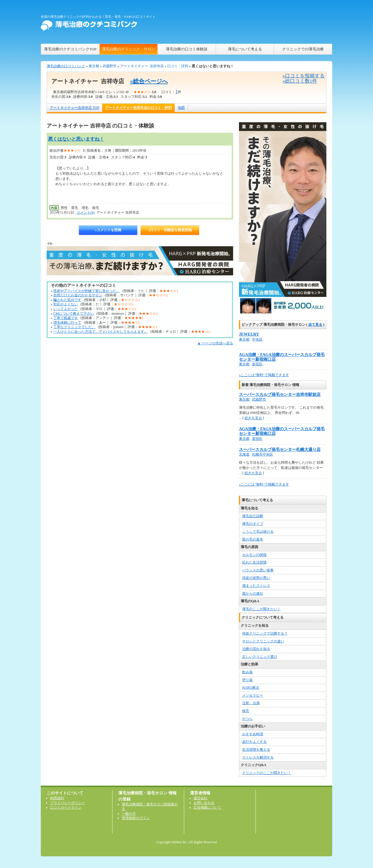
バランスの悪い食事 (258, 570)
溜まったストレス (256, 586)
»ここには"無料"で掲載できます (264, 375)
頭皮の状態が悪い (256, 578)
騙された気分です (67, 300)
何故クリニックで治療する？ (265, 633)
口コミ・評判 (178, 66)
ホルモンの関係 (254, 555)
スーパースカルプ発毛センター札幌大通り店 (280, 450)
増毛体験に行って (67, 323)
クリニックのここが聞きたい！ (267, 773)
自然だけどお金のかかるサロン (78, 295)
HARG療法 (251, 688)
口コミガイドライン (66, 807)
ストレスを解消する (258, 757)
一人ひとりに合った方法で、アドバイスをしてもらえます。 (101, 332)
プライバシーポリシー (68, 803)
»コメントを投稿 (108, 230)
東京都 (94, 66)
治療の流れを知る (256, 649)
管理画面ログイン (136, 818)
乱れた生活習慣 (254, 562)
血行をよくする (254, 742)
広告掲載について (207, 807)
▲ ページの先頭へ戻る (215, 343)
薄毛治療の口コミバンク (66, 66)
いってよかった (66, 309)
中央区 (257, 339)
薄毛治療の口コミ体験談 (187, 49)
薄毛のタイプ (253, 524)
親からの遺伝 (253, 594)
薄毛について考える (245, 49)
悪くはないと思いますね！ (76, 139)
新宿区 (257, 364)
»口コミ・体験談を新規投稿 (170, 230)
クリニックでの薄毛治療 (303, 49)
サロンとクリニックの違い (263, 641)
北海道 (244, 454)
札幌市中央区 (263, 454)
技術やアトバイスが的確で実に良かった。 (87, 291)
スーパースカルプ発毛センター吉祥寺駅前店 (280, 395)
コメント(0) (86, 212)
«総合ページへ (149, 81)
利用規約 (57, 798)
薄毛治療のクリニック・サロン (129, 49)
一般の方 (129, 814)
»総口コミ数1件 (300, 81)
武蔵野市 (110, 66)
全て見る (315, 325)
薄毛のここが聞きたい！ (261, 609)
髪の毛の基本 (253, 539)
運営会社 (200, 798)
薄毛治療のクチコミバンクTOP (70, 49)
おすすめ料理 (253, 734)
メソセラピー (253, 695)
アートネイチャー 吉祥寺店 (142, 66)
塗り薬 (247, 680)
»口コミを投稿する (304, 76)
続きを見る (253, 418)
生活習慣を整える (256, 750)
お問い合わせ (204, 803)
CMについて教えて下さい (74, 313)
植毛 (246, 711)
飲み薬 (247, 672)
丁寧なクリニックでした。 (74, 327)
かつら (247, 719)
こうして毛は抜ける (258, 532)
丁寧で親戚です (66, 318)
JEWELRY (249, 334)
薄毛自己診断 (253, 516)
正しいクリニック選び (260, 657)
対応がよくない (66, 304)
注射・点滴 (251, 703)
